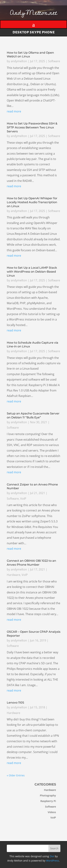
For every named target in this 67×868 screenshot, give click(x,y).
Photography (43, 795)
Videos (47, 812)
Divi (52, 856)
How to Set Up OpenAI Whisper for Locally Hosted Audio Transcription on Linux (32, 203)
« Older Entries (16, 775)
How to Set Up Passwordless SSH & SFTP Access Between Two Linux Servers (32, 128)
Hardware (13, 575)
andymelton (19, 62)
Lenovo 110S (15, 703)
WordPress (53, 861)
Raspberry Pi (43, 801)
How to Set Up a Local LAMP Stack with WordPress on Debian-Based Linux (32, 272)
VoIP (23, 499)
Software (54, 62)
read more (14, 112)
